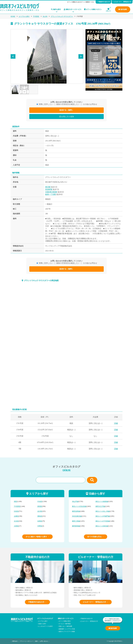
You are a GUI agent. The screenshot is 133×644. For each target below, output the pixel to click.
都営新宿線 (76, 526)
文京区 (16, 521)
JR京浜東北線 (77, 516)
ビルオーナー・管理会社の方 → (96, 602)
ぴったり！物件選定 (65, 624)
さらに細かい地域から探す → (37, 537)
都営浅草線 (76, 511)
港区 (16, 501)
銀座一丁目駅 (51, 194)
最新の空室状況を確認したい (68, 104)
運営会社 (15, 641)
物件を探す (56, 9)
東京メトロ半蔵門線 (103, 516)
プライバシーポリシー (26, 641)
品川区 (40, 511)
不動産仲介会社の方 (103, 2)
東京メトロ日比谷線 (79, 506)
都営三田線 (76, 521)
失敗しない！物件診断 (65, 626)
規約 (36, 641)
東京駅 (48, 187)
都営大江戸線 (100, 506)
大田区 (16, 526)
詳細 (116, 423)
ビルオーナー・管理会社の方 (122, 2)
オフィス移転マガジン (93, 9)
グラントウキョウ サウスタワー (62, 16)
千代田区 (36, 16)
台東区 (16, 516)
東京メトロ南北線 (102, 526)
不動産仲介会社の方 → (37, 602)
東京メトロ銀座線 (102, 501)
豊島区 (40, 516)
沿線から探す (42, 624)
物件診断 (123, 9)
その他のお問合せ (90, 104)
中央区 (40, 501)
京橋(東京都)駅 (51, 192)
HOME (13, 16)
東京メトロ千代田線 (103, 521)
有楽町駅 (49, 189)
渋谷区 (16, 511)
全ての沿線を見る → (96, 537)
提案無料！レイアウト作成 (67, 629)
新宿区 (40, 506)
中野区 (40, 526)
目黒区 (40, 521)
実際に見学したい (46, 104)
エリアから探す (24, 16)
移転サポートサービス (73, 9)
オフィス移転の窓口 (65, 621)
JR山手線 (75, 501)
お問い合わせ (44, 641)
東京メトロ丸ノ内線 (103, 511)
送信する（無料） (66, 110)
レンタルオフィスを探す (45, 626)
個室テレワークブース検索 (67, 631)
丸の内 (45, 16)
